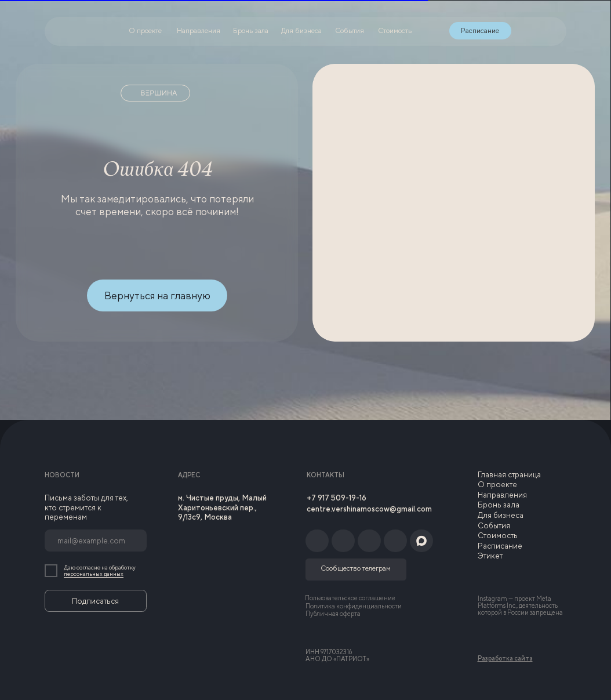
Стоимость (498, 535)
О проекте (497, 484)
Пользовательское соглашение (350, 598)
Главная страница (509, 474)
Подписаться (95, 601)
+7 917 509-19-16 (337, 498)
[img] (524, 31)
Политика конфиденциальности (354, 606)
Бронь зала (499, 505)
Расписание (500, 546)
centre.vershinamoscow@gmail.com (369, 509)
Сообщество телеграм (356, 568)
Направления (502, 495)
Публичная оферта (333, 614)
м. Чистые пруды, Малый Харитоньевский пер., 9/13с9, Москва (222, 507)
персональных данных (94, 574)
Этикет (490, 556)
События (494, 525)
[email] (96, 541)
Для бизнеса (501, 515)
